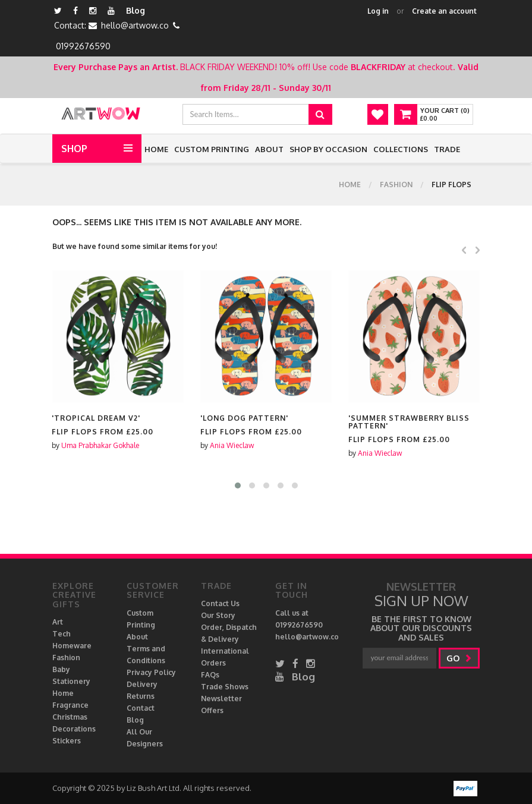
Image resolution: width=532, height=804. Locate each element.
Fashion (396, 185)
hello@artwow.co (135, 25)
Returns (141, 696)
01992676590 (83, 46)
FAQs (210, 675)
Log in (378, 11)
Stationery (71, 681)
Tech (62, 634)
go (459, 658)
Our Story (218, 615)
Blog (136, 10)
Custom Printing (212, 149)
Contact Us (220, 603)
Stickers (67, 741)
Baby (61, 669)
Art (58, 622)
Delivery (142, 684)
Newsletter (221, 699)
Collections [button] (401, 149)
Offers (212, 710)
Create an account (444, 11)
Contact (141, 708)
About (269, 149)
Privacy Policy (151, 672)
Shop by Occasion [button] (328, 149)
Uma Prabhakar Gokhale (100, 445)
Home (156, 149)
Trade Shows (225, 687)
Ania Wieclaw (232, 445)
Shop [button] (74, 149)
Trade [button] (447, 149)
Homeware (72, 646)
